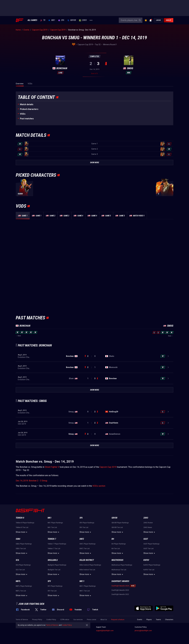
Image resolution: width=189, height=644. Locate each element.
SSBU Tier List (21, 549)
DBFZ (82, 539)
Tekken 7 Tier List (54, 549)
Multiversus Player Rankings (122, 565)
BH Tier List (116, 549)
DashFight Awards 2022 (120, 594)
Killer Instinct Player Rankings (90, 565)
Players (149, 620)
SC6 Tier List (20, 570)
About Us (104, 620)
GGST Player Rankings (151, 544)
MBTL (18, 581)
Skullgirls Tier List (54, 570)
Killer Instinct (87, 560)
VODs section (99, 486)
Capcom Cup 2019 (108, 467)
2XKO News (148, 527)
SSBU (18, 539)
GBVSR (72, 20)
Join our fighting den (31, 604)
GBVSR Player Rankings (120, 523)
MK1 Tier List (52, 527)
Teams (158, 620)
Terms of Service (22, 620)
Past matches (27, 119)
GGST (146, 539)
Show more (22, 532)
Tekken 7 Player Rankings (57, 544)
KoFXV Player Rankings (152, 565)
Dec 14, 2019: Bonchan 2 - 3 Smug (31, 481)
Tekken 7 (52, 539)
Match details (27, 104)
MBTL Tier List (21, 591)
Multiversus (117, 560)
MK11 (82, 581)
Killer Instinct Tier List (87, 570)
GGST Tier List (149, 549)
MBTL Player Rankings (24, 586)
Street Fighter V (52, 467)
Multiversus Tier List (119, 570)
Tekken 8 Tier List (22, 527)
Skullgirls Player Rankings (57, 565)
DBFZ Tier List (85, 549)
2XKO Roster (148, 523)
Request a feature (118, 620)
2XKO (83, 20)
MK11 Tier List (85, 591)
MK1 (52, 20)
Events (140, 620)
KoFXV (146, 560)
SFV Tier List (52, 591)
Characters (169, 620)
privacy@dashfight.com (143, 631)
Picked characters (29, 109)
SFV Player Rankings (55, 586)
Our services (78, 620)
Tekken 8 (20, 518)
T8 (43, 20)
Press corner (92, 620)
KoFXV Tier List (149, 570)
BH (113, 539)
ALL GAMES (32, 20)
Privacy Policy (37, 620)
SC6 (17, 560)
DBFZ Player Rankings (88, 544)
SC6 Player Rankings (23, 565)
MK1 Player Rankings (55, 523)
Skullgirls (53, 560)
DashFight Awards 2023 (120, 590)
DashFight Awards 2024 (120, 586)
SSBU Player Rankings (24, 544)
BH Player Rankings (119, 544)
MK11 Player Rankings (88, 586)
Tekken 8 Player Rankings (25, 523)
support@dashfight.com (105, 631)
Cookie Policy (51, 620)
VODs (23, 114)
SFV (49, 581)
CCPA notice (65, 620)
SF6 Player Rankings (87, 523)
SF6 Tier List (84, 527)
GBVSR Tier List (117, 527)
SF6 (61, 20)
